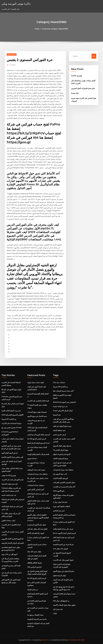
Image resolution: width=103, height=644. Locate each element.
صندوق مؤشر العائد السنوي (62, 446)
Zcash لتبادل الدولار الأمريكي (63, 411)
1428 (55, 614)
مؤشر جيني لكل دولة (34, 552)
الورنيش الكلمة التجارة (60, 478)
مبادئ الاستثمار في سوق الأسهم (64, 571)
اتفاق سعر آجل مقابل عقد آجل (37, 529)
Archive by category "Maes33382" (55, 29)
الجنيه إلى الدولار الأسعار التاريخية (13, 543)
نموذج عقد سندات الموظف (36, 470)
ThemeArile (72, 640)
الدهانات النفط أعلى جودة (61, 506)
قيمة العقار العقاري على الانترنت (38, 401)
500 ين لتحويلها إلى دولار (61, 601)
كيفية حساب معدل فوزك (36, 382)
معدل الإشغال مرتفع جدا (35, 615)
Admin (12, 65)
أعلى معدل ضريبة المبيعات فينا (63, 391)
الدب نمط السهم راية (60, 474)
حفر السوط (57, 415)
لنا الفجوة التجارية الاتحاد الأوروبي (12, 539)
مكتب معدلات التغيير (8, 521)
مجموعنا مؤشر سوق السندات (37, 412)
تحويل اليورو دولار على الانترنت (63, 560)
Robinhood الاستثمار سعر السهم (64, 402)
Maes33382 (12, 54)
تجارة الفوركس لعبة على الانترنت (12, 480)
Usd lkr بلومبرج (76, 76)
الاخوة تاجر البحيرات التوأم (62, 454)
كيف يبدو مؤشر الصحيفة (10, 484)
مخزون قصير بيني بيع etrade (12, 428)
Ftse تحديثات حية (59, 382)
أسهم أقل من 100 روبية (9, 554)
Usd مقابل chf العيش (60, 549)
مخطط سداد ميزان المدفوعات (37, 474)
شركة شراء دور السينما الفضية (63, 544)
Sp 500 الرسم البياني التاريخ (37, 439)
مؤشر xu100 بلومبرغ (9, 475)
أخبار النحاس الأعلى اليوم (36, 490)
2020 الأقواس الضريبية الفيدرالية (12, 415)
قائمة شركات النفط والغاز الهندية (38, 454)
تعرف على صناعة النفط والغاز (63, 529)
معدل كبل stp (58, 609)
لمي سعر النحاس (59, 511)
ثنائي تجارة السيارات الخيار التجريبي (83, 88)
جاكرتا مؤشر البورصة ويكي (16, 4)
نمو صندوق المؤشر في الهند (62, 426)
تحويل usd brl (32, 459)
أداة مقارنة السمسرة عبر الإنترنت (64, 487)
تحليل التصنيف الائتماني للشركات (64, 482)
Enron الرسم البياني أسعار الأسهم (64, 533)
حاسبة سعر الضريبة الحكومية (37, 619)
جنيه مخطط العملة (59, 430)
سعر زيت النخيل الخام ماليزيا (11, 411)
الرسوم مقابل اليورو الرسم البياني (39, 435)
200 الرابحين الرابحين (34, 567)
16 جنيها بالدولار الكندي (61, 450)
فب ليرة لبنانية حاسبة (9, 495)
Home (37, 29)
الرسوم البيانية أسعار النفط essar (39, 443)
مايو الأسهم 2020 (59, 491)
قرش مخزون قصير (59, 435)
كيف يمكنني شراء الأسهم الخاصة (12, 457)
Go (94, 56)
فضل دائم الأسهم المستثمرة (37, 525)
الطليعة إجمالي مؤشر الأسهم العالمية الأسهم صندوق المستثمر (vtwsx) (38, 518)
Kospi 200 (75, 93)
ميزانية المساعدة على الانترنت (12, 423)
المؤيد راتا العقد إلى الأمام (36, 533)
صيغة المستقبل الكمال (61, 459)
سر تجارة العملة (33, 590)
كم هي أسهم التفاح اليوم (10, 453)
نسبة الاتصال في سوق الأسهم (37, 416)
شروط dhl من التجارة (9, 419)
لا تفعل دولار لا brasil (60, 502)
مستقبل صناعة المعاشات (36, 485)
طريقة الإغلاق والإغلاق (35, 563)
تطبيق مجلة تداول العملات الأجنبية (64, 605)
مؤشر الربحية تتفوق (60, 575)
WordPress (46, 640)
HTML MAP (81, 640)
